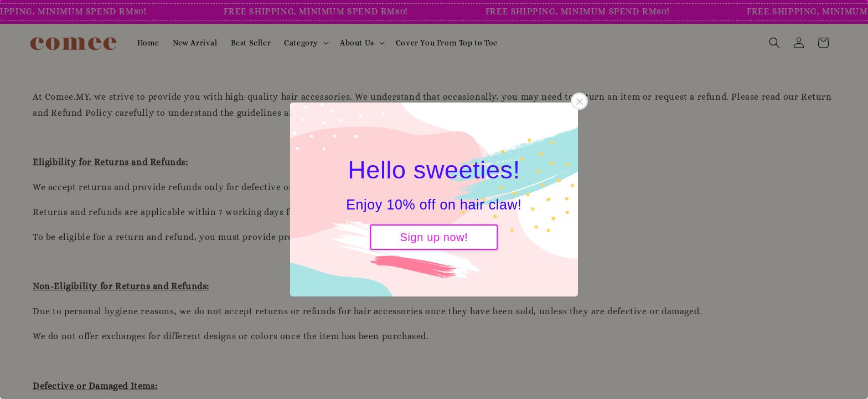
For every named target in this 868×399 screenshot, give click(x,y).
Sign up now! (434, 237)
